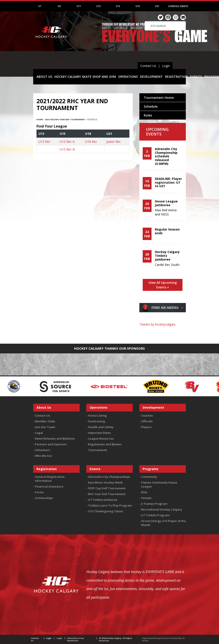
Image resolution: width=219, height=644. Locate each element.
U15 (118, 6)
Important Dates (99, 433)
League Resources (101, 438)
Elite (144, 492)
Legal (39, 433)
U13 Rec (44, 142)
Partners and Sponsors (51, 444)
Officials (147, 421)
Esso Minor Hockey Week (105, 482)
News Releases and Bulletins (55, 438)
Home (40, 119)
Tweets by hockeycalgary (157, 324)
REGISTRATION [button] (176, 77)
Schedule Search (178, 6)
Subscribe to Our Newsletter (76, 639)
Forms (39, 492)
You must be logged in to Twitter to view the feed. (163, 333)
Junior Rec (114, 142)
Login (166, 66)
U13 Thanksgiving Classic (106, 511)
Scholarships (44, 498)
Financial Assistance (49, 486)
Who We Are (43, 456)
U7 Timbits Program (155, 515)
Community (149, 477)
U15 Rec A (67, 142)
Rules (148, 115)
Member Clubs (45, 421)
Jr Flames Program (154, 504)
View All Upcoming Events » (163, 285)
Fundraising (97, 421)
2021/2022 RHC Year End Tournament (65, 119)
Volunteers (43, 450)
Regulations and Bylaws (105, 444)
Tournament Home (159, 98)
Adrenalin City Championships (109, 477)
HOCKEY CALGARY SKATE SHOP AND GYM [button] (85, 77)
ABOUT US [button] (44, 77)
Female (146, 498)
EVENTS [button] (196, 77)
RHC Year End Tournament (107, 494)
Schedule (151, 106)
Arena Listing (97, 415)
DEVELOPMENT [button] (151, 77)
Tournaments (98, 450)
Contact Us (148, 66)
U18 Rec (91, 142)
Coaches (147, 415)
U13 (99, 6)
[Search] (165, 26)
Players (146, 427)
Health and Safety (101, 427)
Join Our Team (45, 427)
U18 (138, 6)
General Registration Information (50, 479)
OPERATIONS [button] (128, 77)
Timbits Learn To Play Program (110, 505)
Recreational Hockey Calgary (162, 509)
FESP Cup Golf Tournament (107, 488)
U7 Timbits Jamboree (103, 500)
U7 (40, 6)
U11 (79, 6)
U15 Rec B (67, 149)
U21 (157, 6)
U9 (59, 6)
